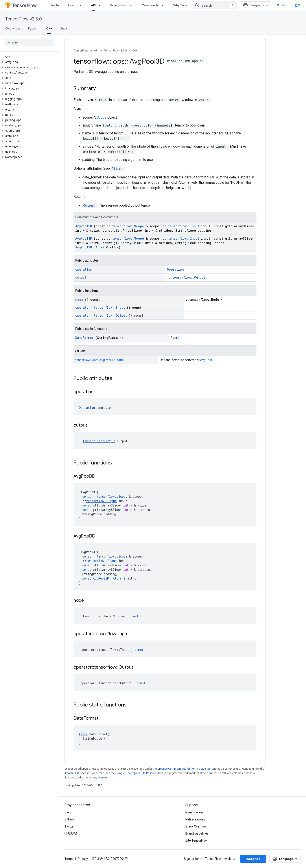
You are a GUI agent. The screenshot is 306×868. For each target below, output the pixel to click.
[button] (29, 62)
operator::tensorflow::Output (102, 315)
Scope (102, 117)
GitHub (282, 5)
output (81, 277)
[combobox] (215, 5)
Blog (68, 812)
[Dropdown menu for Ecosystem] (132, 5)
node (80, 300)
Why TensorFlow (185, 5)
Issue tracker (194, 812)
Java (64, 28)
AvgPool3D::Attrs (91, 247)
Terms (69, 859)
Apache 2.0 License (77, 773)
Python (33, 28)
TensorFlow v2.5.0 (24, 19)
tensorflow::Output (189, 277)
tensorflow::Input (184, 226)
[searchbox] (30, 42)
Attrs (117, 168)
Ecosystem (119, 5)
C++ (135, 50)
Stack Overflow (196, 826)
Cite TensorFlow (196, 840)
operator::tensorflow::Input (101, 307)
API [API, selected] (93, 5)
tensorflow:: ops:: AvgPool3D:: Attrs (100, 360)
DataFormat (85, 338)
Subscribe (253, 859)
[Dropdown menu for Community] (164, 5)
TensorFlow (81, 50)
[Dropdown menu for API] (101, 5)
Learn (72, 5)
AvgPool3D (85, 226)
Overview (13, 28)
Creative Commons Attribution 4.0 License (184, 769)
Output (90, 205)
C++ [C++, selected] (49, 28)
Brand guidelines (197, 833)
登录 (298, 5)
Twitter (70, 826)
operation (84, 269)
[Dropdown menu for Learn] (82, 5)
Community (150, 5)
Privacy (83, 859)
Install (56, 5)
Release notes (195, 819)
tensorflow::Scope (129, 226)
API (96, 50)
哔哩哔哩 (71, 833)
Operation (175, 269)
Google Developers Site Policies (136, 773)
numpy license (98, 777)
